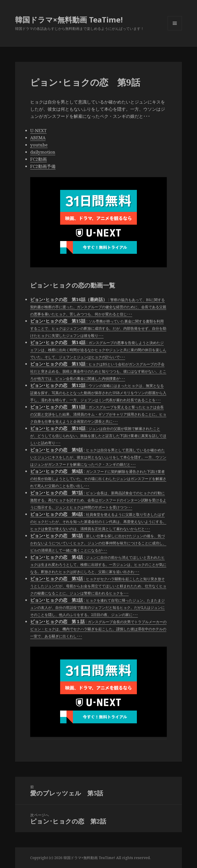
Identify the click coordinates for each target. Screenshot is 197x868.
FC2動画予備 (43, 166)
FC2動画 (39, 159)
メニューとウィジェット (175, 30)
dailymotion (43, 152)
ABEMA (38, 138)
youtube (39, 145)
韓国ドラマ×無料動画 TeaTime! (69, 20)
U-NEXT (38, 130)
